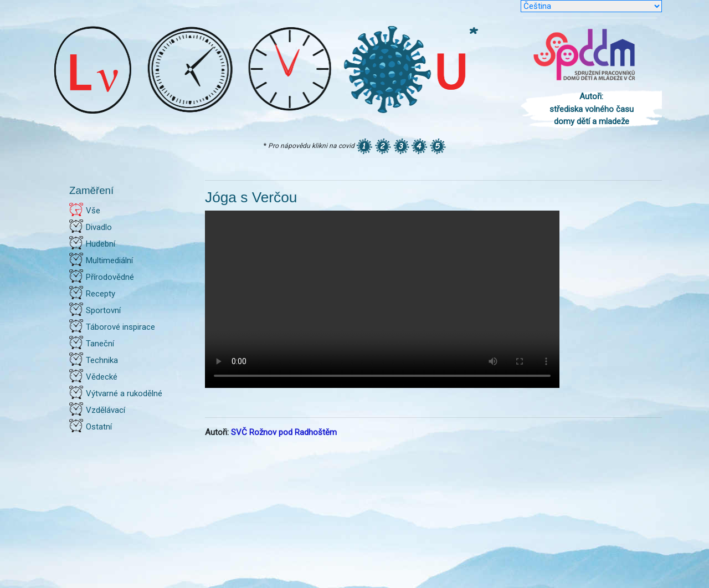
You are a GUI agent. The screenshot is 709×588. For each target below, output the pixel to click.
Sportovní (103, 310)
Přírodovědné (110, 277)
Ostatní (99, 427)
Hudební (101, 244)
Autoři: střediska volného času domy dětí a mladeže (592, 109)
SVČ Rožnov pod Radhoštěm (284, 432)
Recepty (101, 294)
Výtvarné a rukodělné (124, 393)
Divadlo (99, 227)
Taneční (100, 344)
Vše (93, 211)
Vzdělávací (106, 410)
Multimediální (109, 260)
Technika (102, 360)
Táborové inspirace (120, 327)
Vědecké (102, 377)
